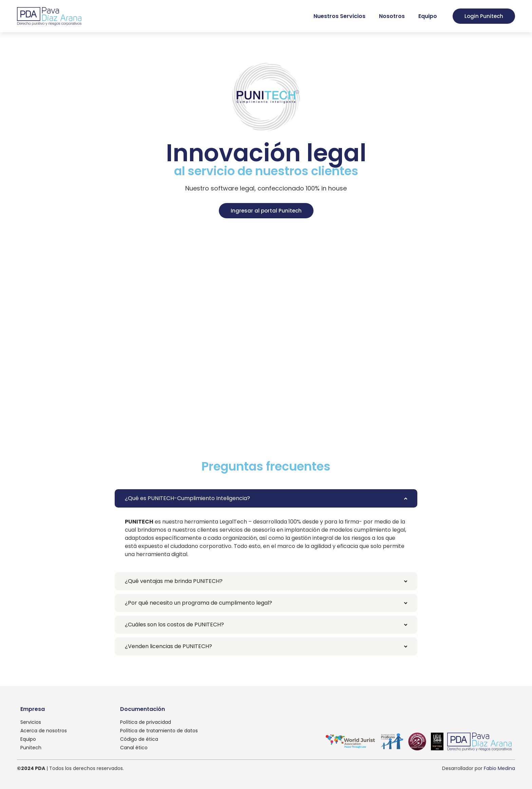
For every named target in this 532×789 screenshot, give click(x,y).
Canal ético (134, 748)
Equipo (428, 16)
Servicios (31, 722)
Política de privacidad (146, 722)
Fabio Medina (499, 768)
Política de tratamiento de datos (159, 731)
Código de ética (139, 739)
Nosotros (392, 16)
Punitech (31, 748)
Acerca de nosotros (44, 731)
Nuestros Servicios (339, 16)
